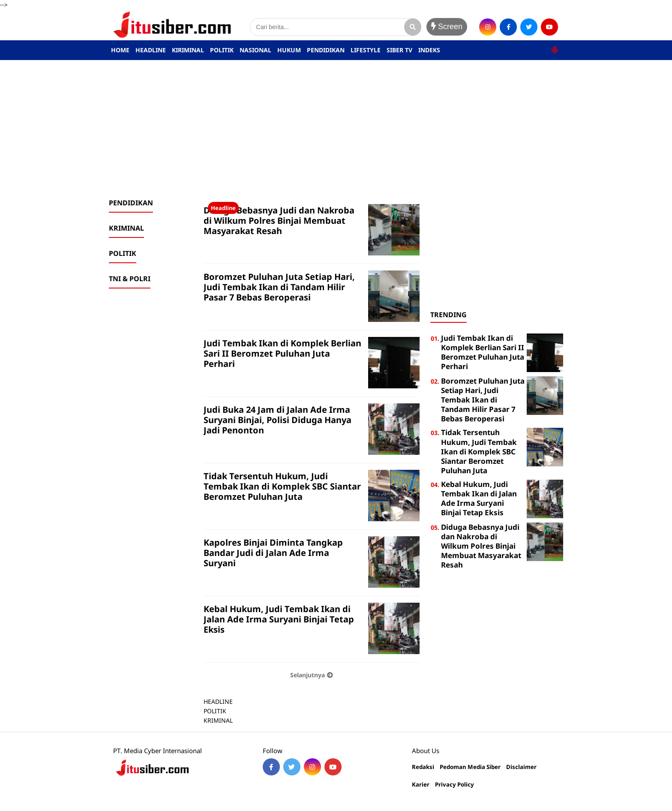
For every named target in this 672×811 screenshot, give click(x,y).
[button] (555, 46)
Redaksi (423, 767)
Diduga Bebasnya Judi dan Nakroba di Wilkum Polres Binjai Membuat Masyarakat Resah (279, 221)
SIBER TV (399, 50)
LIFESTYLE (366, 50)
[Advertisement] (336, 129)
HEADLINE (151, 50)
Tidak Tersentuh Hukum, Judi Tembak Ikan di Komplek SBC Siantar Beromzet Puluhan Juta (282, 487)
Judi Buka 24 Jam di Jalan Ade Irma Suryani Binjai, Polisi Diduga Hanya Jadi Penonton (277, 420)
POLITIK (222, 50)
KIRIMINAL (188, 50)
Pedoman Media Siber (470, 767)
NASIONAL (255, 50)
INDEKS (429, 50)
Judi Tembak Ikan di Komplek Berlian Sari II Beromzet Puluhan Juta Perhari (282, 354)
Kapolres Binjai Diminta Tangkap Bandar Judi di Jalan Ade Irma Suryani (273, 553)
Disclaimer (521, 767)
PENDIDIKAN (326, 50)
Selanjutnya (312, 675)
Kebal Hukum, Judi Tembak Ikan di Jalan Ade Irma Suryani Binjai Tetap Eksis (279, 619)
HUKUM (289, 50)
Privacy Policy (454, 785)
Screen (447, 27)
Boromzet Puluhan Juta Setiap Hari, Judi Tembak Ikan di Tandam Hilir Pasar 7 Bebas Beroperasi (279, 287)
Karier (421, 785)
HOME (120, 50)
